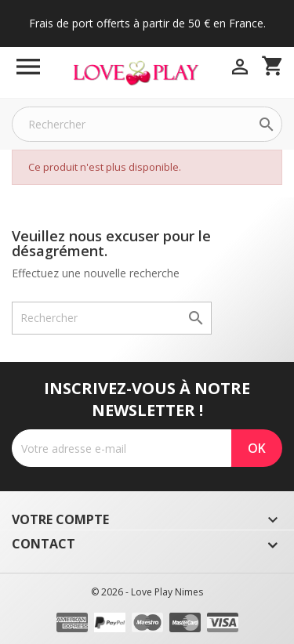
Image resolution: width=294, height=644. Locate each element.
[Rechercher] (147, 124)
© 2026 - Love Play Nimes (147, 592)
